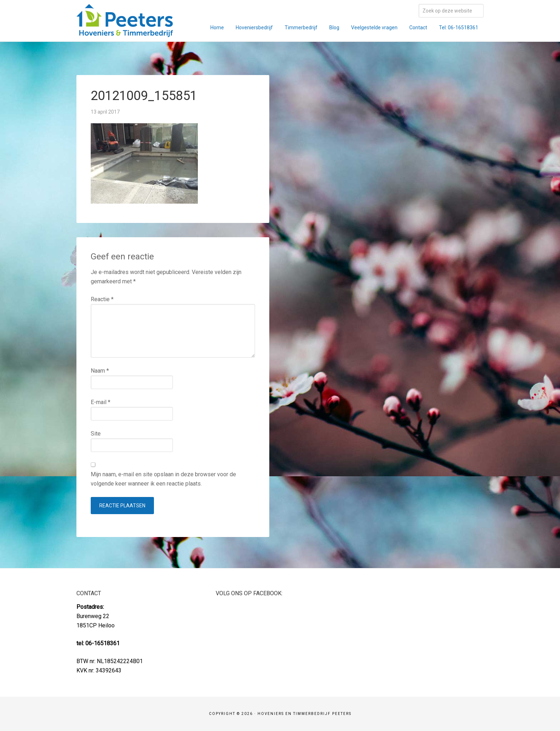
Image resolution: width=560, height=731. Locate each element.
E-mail (101, 402)
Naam (100, 371)
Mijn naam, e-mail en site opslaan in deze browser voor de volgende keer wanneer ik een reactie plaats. (163, 479)
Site (96, 434)
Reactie (102, 299)
